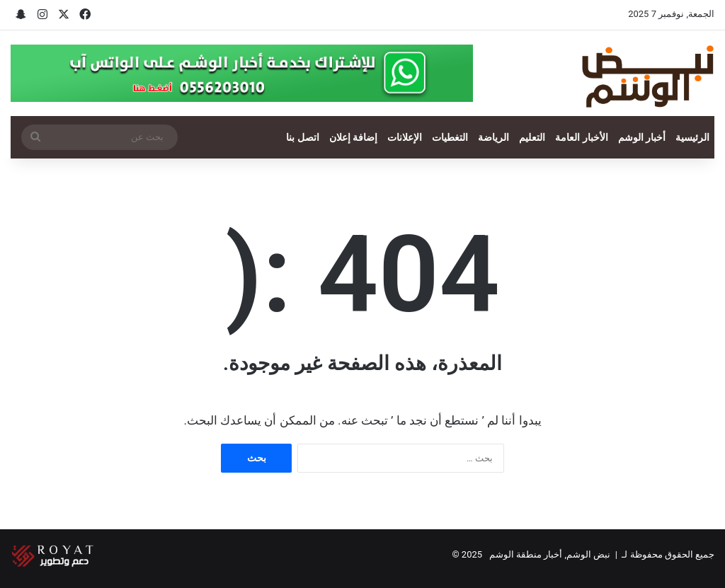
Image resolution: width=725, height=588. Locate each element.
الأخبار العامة (581, 137)
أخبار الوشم (642, 137)
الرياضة (493, 137)
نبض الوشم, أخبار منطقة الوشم (550, 554)
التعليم (532, 137)
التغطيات (450, 137)
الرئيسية (692, 137)
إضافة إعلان (353, 137)
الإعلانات (405, 137)
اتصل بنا (302, 137)
